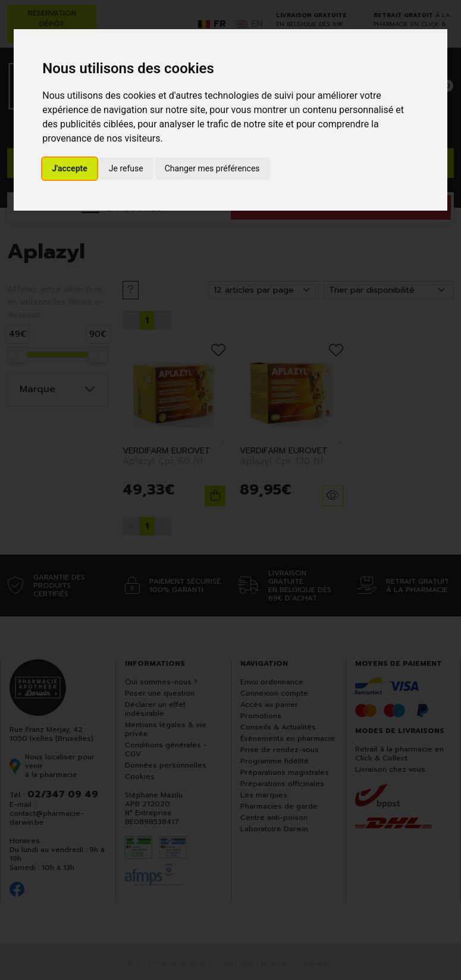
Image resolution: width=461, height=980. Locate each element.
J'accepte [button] (70, 168)
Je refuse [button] (126, 168)
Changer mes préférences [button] (212, 168)
